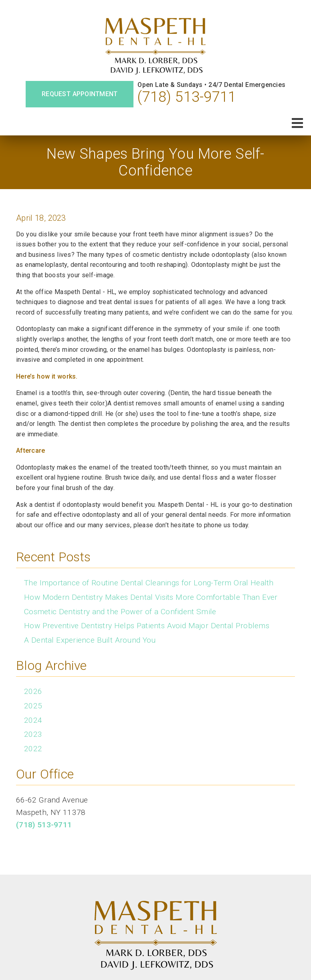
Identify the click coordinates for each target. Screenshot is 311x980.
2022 (33, 749)
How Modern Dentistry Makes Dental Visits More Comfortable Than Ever (151, 597)
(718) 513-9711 (187, 97)
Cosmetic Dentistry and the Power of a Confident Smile (120, 612)
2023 (33, 734)
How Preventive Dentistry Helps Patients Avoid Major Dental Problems (147, 626)
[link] (155, 46)
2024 (33, 720)
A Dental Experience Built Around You (90, 640)
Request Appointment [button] (80, 94)
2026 (33, 691)
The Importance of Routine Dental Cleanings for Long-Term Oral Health (149, 583)
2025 (33, 706)
